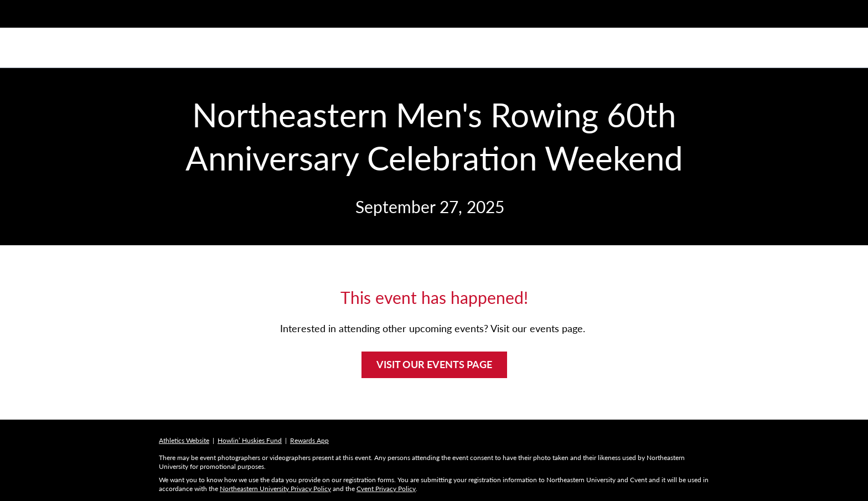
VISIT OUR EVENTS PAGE (434, 364)
